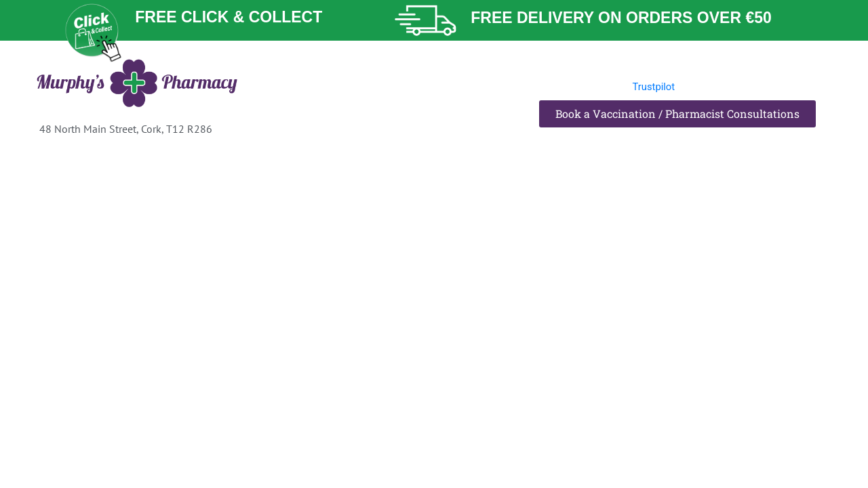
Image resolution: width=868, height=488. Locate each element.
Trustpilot (654, 87)
